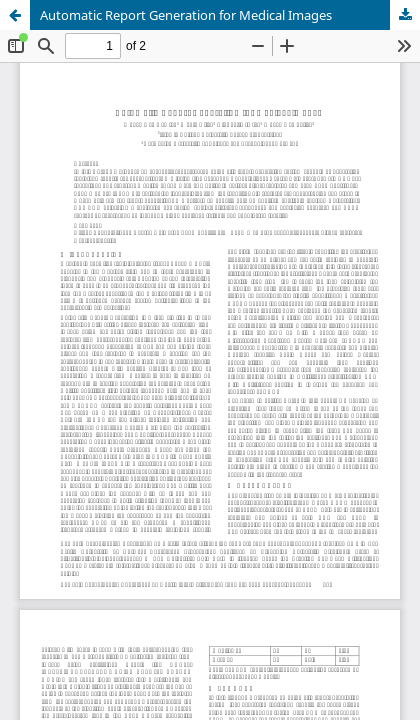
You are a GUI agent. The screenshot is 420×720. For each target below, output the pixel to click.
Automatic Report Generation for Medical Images (186, 15)
